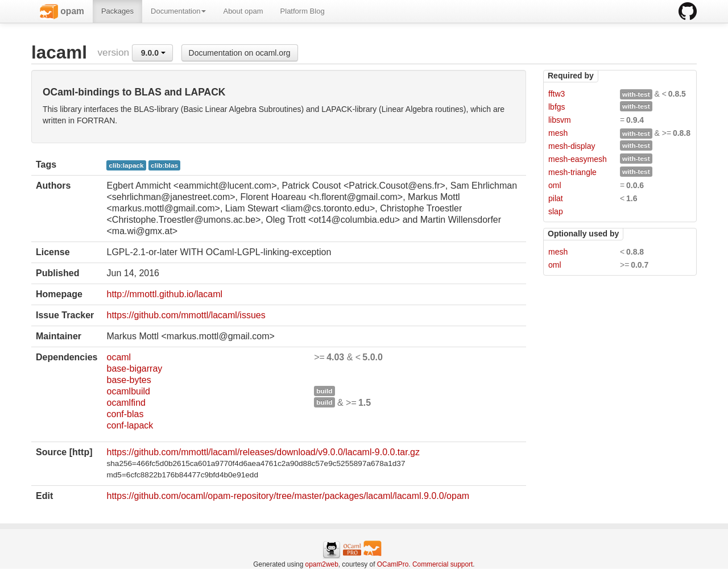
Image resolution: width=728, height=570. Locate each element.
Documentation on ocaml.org (240, 53)
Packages (117, 11)
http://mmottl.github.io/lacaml (164, 294)
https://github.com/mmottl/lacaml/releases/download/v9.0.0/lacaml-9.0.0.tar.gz (263, 452)
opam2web (322, 564)
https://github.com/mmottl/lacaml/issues (186, 315)
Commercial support (442, 564)
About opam (243, 11)
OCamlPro (393, 564)
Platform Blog (303, 11)
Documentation (178, 11)
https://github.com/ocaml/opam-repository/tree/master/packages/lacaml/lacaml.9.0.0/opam (288, 496)
